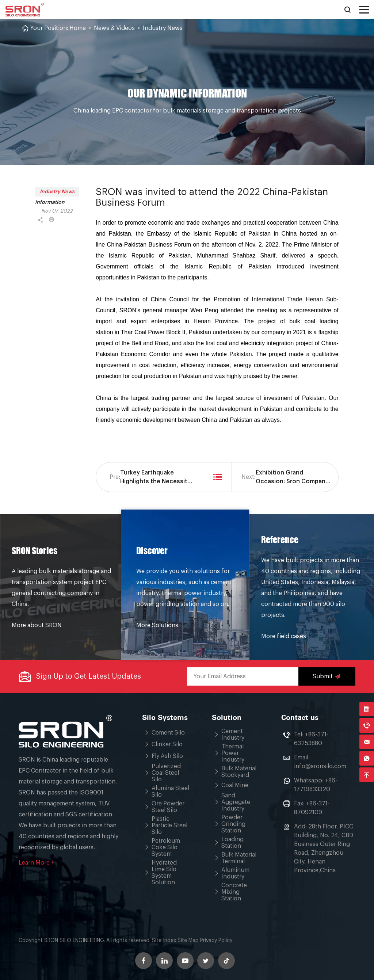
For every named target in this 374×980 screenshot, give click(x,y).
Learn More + (37, 863)
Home (78, 28)
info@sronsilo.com (320, 766)
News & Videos (114, 28)
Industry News (163, 28)
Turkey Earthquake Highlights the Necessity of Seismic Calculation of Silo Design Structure (157, 478)
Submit (327, 676)
